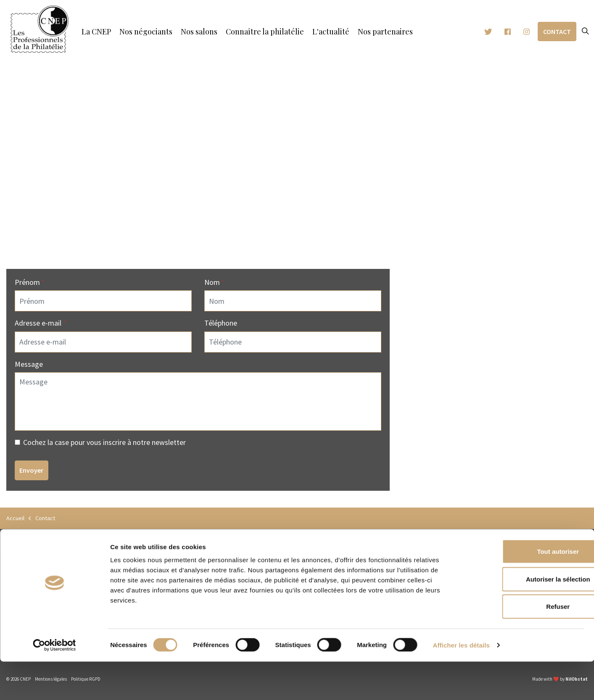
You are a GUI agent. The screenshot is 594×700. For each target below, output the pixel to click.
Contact (557, 32)
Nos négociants (146, 32)
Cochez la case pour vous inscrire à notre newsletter (100, 442)
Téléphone (221, 323)
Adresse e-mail (41, 323)
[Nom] (293, 301)
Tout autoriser (524, 590)
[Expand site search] (585, 32)
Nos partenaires (385, 32)
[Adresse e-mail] (103, 342)
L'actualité (331, 32)
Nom (215, 282)
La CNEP (96, 32)
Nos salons (199, 32)
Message (29, 364)
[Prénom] (103, 301)
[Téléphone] (293, 342)
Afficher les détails (461, 683)
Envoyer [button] (31, 470)
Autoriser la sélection (524, 617)
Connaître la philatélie (265, 32)
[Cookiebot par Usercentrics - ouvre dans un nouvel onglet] (54, 684)
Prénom (30, 282)
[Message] (198, 401)
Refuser (524, 645)
